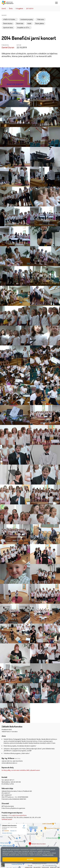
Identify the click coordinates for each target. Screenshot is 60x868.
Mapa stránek (6, 852)
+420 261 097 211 (9, 780)
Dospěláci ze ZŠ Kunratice (24, 28)
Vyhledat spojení (7, 819)
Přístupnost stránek (18, 852)
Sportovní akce (8, 28)
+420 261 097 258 (15, 782)
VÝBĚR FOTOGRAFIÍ (10, 19)
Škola (11, 8)
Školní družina (8, 23)
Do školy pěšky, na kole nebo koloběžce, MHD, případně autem (21, 770)
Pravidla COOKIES (30, 852)
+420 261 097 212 (7, 761)
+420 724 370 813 (17, 761)
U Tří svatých (12, 815)
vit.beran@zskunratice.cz (9, 763)
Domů (4, 8)
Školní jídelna (40, 23)
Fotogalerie (19, 8)
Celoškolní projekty (27, 19)
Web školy (55, 850)
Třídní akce (41, 19)
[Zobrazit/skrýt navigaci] (56, 3)
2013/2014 (30, 8)
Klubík (29, 23)
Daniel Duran (8, 47)
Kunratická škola (21, 815)
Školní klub (20, 23)
